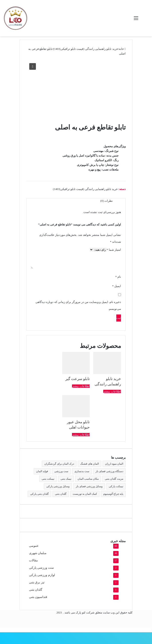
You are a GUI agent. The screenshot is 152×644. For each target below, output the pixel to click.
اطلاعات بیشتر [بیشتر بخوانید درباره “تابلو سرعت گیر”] (81, 386)
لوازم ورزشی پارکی (42, 575)
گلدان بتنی (36, 590)
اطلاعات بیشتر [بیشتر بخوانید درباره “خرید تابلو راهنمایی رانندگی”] (112, 391)
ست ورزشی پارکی (41, 568)
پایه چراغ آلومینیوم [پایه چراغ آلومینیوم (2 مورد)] (113, 494)
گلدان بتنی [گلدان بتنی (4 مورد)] (61, 494)
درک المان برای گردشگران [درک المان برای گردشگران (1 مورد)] (59, 464)
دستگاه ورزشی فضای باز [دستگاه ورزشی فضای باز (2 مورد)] (109, 471)
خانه (121, 49)
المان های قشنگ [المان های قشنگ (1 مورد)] (90, 464)
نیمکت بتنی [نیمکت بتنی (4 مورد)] (48, 479)
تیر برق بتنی (37, 582)
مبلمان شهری (38, 553)
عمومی (34, 546)
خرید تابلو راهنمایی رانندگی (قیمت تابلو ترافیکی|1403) (86, 49)
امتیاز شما (114, 250)
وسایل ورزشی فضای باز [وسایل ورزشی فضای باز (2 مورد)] (89, 486)
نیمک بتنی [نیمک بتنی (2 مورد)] (66, 479)
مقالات (33, 560)
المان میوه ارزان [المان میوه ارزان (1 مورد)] (114, 464)
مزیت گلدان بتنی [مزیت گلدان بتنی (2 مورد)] (114, 479)
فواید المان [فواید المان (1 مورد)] (42, 471)
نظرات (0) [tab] (107, 201)
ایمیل (117, 286)
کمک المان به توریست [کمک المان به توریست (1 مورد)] (85, 494)
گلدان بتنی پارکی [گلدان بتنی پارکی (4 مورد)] (39, 494)
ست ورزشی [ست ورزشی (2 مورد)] (61, 471)
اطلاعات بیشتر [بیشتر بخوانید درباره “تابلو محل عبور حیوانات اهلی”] (81, 435)
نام (118, 277)
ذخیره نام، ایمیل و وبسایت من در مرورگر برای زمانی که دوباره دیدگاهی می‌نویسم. (78, 305)
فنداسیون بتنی (38, 597)
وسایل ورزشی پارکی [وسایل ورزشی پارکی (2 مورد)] (58, 486)
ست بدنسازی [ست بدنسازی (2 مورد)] (82, 471)
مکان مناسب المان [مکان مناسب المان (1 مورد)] (88, 479)
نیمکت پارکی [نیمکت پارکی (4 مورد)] (116, 486)
